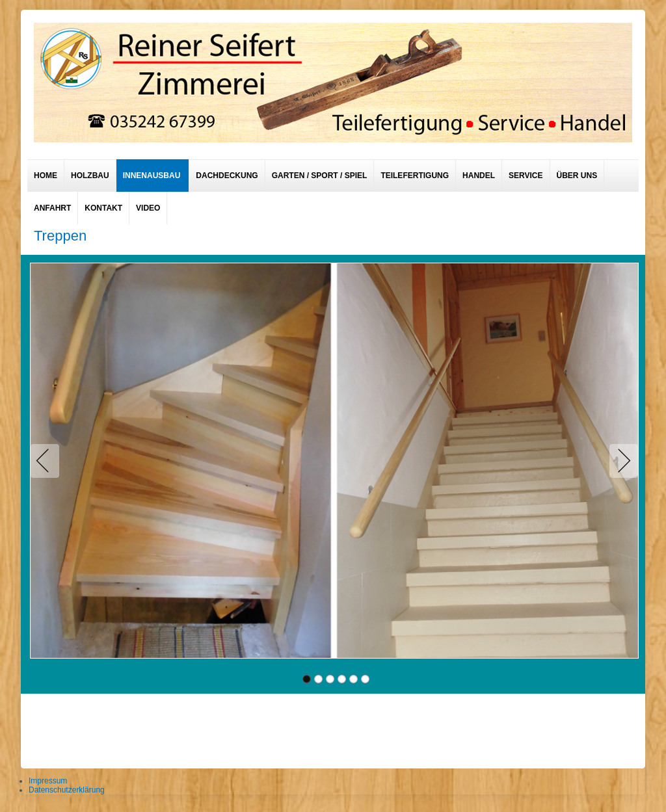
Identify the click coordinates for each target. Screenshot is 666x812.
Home (46, 176)
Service (526, 176)
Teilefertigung (415, 176)
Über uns (577, 176)
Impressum (48, 781)
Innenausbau (152, 176)
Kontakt (103, 208)
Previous (47, 461)
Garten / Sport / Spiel (320, 176)
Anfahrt (52, 208)
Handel (479, 176)
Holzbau (90, 176)
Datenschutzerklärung (67, 790)
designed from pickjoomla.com (333, 727)
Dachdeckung (227, 176)
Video (148, 208)
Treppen (60, 236)
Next (621, 461)
